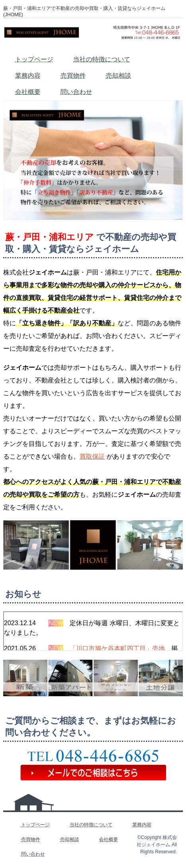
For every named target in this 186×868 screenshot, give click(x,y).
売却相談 (118, 76)
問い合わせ (76, 92)
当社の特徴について (102, 59)
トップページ (34, 59)
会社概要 (28, 92)
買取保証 (92, 456)
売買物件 (73, 76)
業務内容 (28, 76)
